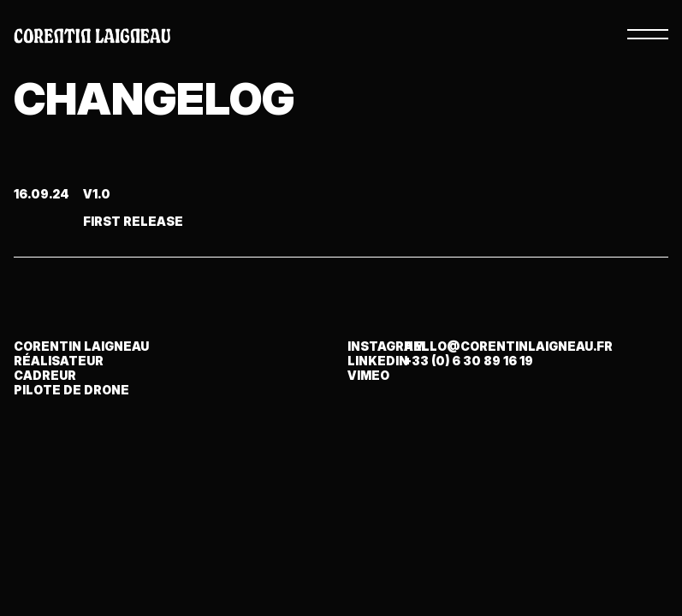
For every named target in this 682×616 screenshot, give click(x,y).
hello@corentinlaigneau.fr (508, 346)
